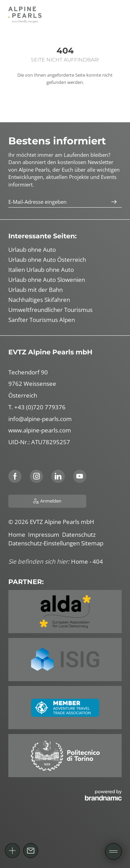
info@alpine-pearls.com (40, 419)
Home (18, 535)
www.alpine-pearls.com (40, 430)
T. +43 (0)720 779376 (37, 407)
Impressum (45, 535)
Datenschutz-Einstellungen (45, 543)
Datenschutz (80, 535)
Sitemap (93, 543)
